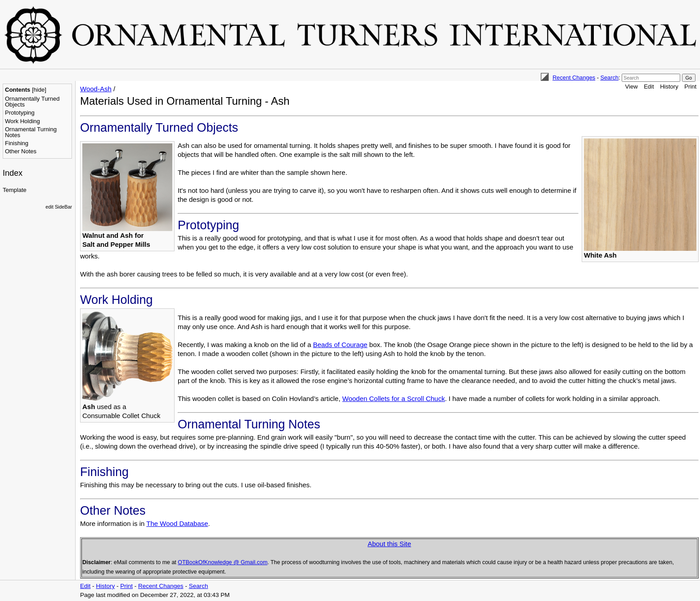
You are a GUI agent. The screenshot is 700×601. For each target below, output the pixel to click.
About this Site (389, 544)
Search (609, 78)
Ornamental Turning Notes (31, 132)
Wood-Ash (96, 89)
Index (13, 173)
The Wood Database (177, 523)
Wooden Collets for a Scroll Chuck (394, 398)
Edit (649, 87)
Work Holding (22, 121)
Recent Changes (574, 78)
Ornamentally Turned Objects (32, 102)
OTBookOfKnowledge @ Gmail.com (222, 562)
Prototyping (20, 113)
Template (15, 190)
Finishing (17, 143)
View (632, 87)
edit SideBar (59, 207)
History (669, 87)
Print (690, 87)
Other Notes (21, 151)
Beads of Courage (340, 345)
